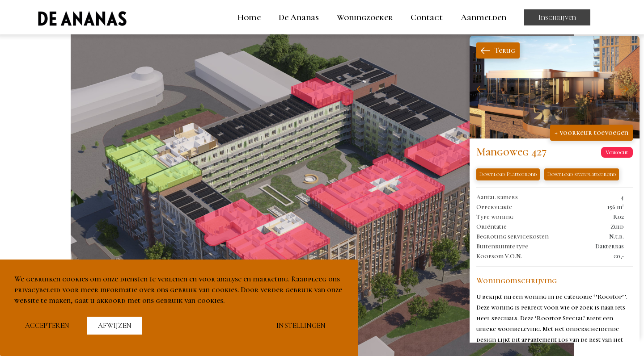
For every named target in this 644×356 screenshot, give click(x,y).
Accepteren (47, 326)
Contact (427, 17)
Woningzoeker (365, 17)
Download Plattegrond (508, 174)
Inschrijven (557, 17)
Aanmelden (483, 17)
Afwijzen (115, 326)
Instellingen (301, 326)
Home (249, 17)
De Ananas (299, 17)
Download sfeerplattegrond (582, 174)
